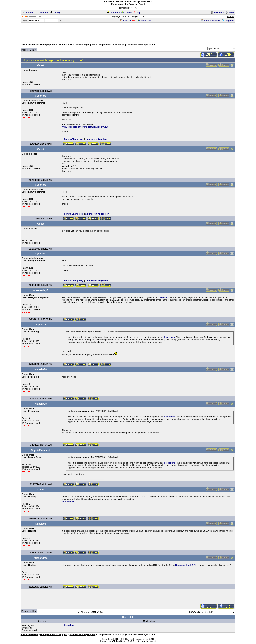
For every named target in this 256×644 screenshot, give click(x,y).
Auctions (113, 13)
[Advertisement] (128, 32)
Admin (231, 16)
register (134, 4)
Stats (230, 12)
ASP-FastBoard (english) (83, 45)
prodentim (170, 463)
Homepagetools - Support (54, 45)
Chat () (126, 21)
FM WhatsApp (68, 501)
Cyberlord (69, 625)
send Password (211, 21)
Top (137, 13)
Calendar (42, 13)
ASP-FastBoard (119, 641)
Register (228, 21)
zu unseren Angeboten (97, 139)
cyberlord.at (150, 641)
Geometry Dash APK (186, 565)
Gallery (55, 13)
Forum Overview (29, 45)
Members (217, 12)
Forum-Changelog (73, 139)
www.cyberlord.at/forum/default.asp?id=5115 (85, 127)
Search (28, 13)
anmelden (123, 4)
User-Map (144, 21)
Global (126, 13)
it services (163, 297)
